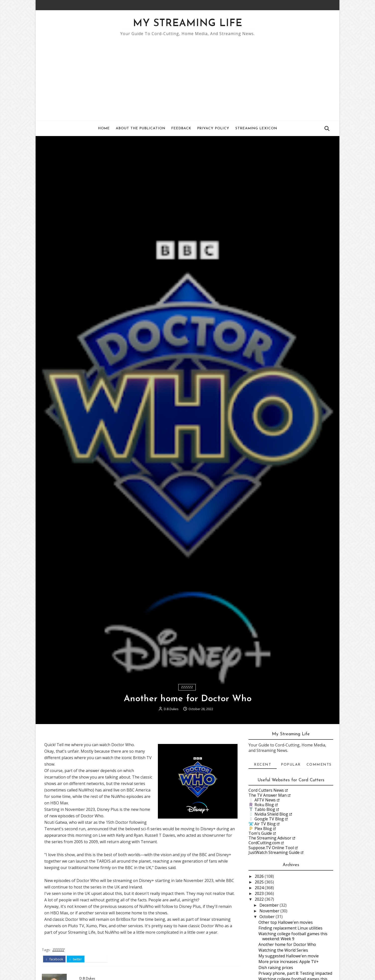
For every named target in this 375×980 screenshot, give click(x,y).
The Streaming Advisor (270, 838)
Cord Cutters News (266, 790)
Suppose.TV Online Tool (271, 848)
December (270, 905)
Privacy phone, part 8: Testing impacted (295, 973)
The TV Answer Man (268, 795)
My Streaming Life (188, 24)
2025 (260, 882)
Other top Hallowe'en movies (286, 922)
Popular (291, 765)
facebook (54, 959)
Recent (263, 765)
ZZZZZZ (187, 687)
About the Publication (141, 128)
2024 (260, 888)
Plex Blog (263, 829)
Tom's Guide (260, 833)
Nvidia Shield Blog (271, 814)
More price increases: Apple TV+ (289, 962)
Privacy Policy (213, 128)
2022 (260, 899)
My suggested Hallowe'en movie (289, 956)
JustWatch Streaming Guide (274, 852)
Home (104, 128)
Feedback (181, 128)
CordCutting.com (264, 843)
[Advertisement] (187, 76)
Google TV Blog (269, 819)
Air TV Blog (265, 824)
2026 (260, 876)
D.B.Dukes (171, 709)
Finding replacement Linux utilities (290, 928)
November (270, 911)
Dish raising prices (276, 968)
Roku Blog (264, 805)
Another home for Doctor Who (287, 944)
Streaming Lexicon (256, 128)
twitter (76, 959)
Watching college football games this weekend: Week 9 (293, 936)
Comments (319, 765)
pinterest (96, 959)
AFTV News (265, 800)
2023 (260, 893)
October (268, 917)
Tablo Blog (265, 809)
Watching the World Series (283, 950)
